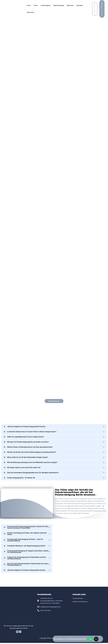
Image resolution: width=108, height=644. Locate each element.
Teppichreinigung (59, 5)
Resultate (80, 5)
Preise (36, 5)
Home (29, 5)
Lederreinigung (45, 5)
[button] (95, 9)
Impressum (30, 12)
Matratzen (70, 5)
